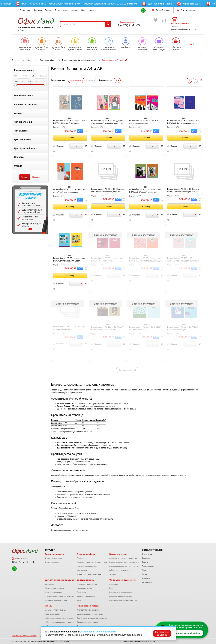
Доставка (38, 10)
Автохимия (49, 584)
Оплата (48, 10)
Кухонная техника (84, 588)
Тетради (113, 574)
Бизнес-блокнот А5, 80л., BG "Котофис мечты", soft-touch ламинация (69, 191)
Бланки (80, 558)
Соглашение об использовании (99, 632)
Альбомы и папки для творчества (123, 558)
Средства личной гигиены (88, 622)
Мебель (48, 606)
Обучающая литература (119, 570)
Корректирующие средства (121, 596)
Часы (79, 600)
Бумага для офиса (86, 554)
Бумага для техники (54, 554)
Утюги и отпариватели (86, 596)
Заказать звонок (126, 22)
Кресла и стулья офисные (55, 610)
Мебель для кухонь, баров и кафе (59, 618)
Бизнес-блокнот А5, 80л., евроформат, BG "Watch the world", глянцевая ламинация (69, 260)
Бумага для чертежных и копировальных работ (129, 562)
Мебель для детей (52, 614)
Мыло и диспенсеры (53, 592)
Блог (84, 10)
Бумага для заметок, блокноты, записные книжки (97, 562)
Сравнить (59, 146)
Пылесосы (81, 592)
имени (91, 80)
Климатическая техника (87, 584)
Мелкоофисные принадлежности (123, 600)
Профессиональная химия (56, 600)
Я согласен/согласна (162, 633)
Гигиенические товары (88, 606)
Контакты (74, 10)
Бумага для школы (118, 554)
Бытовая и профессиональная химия (63, 580)
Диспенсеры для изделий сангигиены (93, 618)
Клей (111, 588)
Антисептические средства (88, 610)
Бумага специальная (53, 558)
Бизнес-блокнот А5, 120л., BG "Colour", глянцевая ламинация (146, 122)
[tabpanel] (30, 210)
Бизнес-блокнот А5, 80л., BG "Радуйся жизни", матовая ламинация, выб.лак (183, 190)
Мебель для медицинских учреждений (61, 622)
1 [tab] (30, 229)
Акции (91, 10)
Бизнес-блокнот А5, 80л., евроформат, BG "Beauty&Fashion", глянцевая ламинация (145, 191)
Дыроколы (114, 584)
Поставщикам (61, 10)
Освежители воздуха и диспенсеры (59, 596)
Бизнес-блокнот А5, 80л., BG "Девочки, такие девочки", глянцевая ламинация (107, 122)
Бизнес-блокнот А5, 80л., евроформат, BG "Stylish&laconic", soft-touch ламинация (69, 122)
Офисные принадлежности (122, 580)
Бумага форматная (52, 562)
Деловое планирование (87, 566)
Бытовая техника (85, 580)
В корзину (70, 138)
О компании (25, 10)
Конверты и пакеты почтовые (89, 574)
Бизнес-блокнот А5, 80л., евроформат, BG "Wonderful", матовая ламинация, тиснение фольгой (183, 122)
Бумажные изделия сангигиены (90, 614)
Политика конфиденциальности (24, 636)
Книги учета (82, 570)
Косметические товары (54, 588)
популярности (76, 80)
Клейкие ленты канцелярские (122, 592)
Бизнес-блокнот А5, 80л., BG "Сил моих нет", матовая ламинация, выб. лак (108, 190)
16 (117, 80)
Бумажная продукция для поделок (124, 566)
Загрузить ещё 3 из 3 (128, 370)
